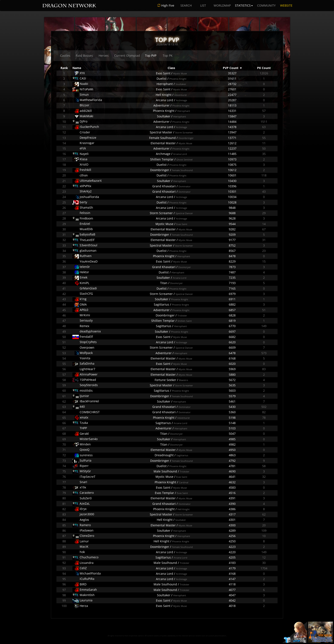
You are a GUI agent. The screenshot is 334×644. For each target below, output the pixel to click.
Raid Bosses (84, 56)
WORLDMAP (222, 5)
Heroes (104, 56)
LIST (203, 5)
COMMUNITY (266, 5)
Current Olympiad (127, 56)
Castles (65, 56)
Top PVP (151, 56)
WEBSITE (286, 5)
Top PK (168, 56)
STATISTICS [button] (244, 5)
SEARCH (186, 5)
